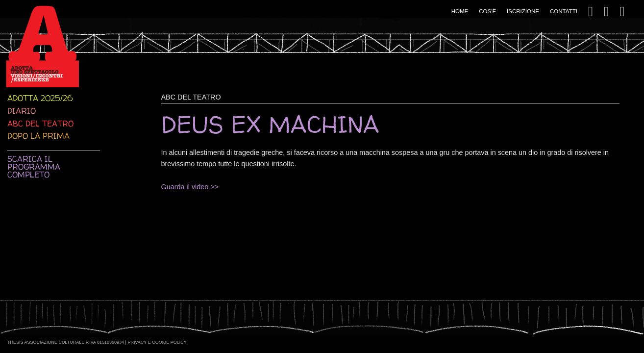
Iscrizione (523, 11)
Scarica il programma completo (34, 167)
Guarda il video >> (190, 187)
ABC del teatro (40, 124)
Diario (22, 111)
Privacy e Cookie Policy (157, 342)
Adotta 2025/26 (40, 98)
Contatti (564, 11)
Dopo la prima (38, 136)
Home (460, 11)
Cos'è (487, 11)
